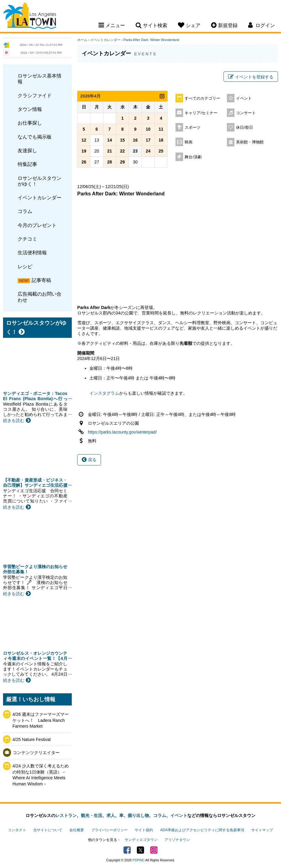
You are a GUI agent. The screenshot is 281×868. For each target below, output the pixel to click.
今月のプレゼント (37, 225)
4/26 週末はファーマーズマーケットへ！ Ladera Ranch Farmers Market (41, 720)
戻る (89, 460)
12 (84, 140)
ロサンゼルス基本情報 (40, 79)
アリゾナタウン (177, 840)
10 (148, 129)
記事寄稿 (41, 280)
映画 (189, 142)
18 (161, 140)
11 (161, 129)
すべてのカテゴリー (202, 98)
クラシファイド (35, 95)
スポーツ (193, 128)
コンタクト (17, 830)
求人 (111, 815)
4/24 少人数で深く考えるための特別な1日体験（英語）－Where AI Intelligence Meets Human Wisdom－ (41, 775)
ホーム (82, 40)
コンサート (246, 113)
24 (148, 151)
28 (109, 162)
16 (135, 140)
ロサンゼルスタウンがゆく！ (40, 181)
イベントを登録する (251, 77)
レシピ (25, 266)
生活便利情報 (32, 252)
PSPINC (139, 860)
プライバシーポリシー (109, 830)
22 (123, 151)
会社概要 (77, 830)
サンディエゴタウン (141, 840)
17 (148, 140)
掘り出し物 (138, 815)
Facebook (127, 850)
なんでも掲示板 (35, 137)
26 (84, 162)
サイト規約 (144, 830)
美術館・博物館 (250, 142)
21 (109, 151)
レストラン (66, 815)
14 (109, 140)
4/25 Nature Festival (31, 739)
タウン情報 (30, 109)
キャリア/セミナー (201, 113)
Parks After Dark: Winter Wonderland (151, 40)
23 (135, 151)
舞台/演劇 (193, 157)
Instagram (154, 850)
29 (123, 162)
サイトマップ (262, 830)
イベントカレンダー (40, 197)
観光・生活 (92, 815)
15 (123, 140)
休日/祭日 (245, 128)
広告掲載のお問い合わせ (40, 297)
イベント (244, 98)
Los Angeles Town (30, 17)
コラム (25, 211)
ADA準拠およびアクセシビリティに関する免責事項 (202, 830)
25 (161, 151)
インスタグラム (104, 393)
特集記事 (27, 164)
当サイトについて (48, 830)
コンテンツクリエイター (36, 753)
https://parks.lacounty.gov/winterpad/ (122, 432)
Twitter (140, 850)
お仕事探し (30, 123)
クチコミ (27, 239)
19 (84, 151)
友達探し (27, 150)
